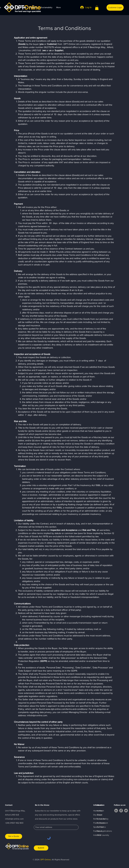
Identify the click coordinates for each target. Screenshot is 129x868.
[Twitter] (126, 811)
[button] (97, 8)
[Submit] (41, 848)
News (99, 831)
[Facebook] (121, 811)
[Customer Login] (115, 7)
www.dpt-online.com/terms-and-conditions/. (67, 709)
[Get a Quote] (14, 836)
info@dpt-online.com (37, 715)
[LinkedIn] (116, 811)
